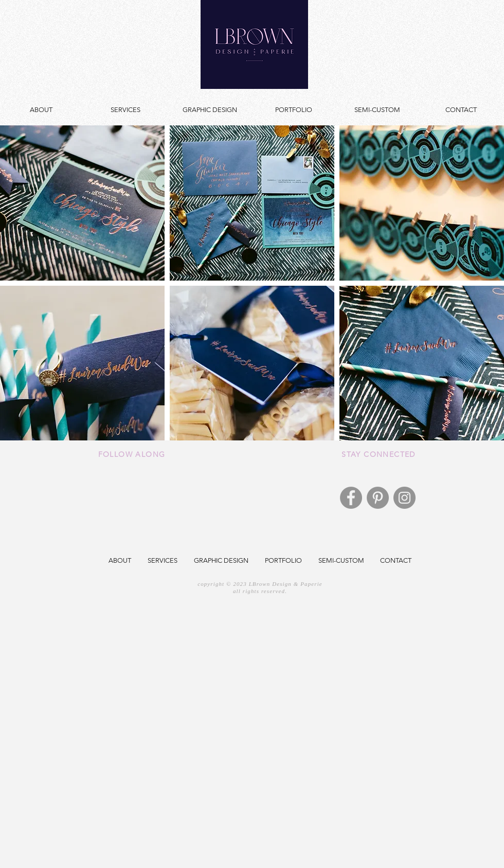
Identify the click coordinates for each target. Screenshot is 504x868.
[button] (82, 203)
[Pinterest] (378, 498)
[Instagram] (404, 498)
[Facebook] (351, 498)
